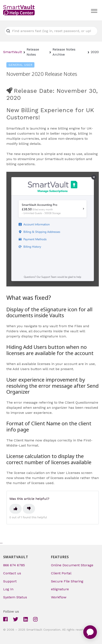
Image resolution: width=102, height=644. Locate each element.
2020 (95, 52)
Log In (8, 589)
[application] (90, 632)
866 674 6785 (14, 565)
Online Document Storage (72, 565)
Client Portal (61, 573)
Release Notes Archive (64, 52)
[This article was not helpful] (29, 509)
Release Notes (33, 52)
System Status (15, 597)
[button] (94, 10)
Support (10, 581)
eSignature (60, 589)
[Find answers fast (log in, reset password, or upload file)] (51, 31)
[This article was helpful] (16, 509)
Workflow (59, 597)
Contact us (12, 573)
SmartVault (13, 52)
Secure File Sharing (67, 581)
